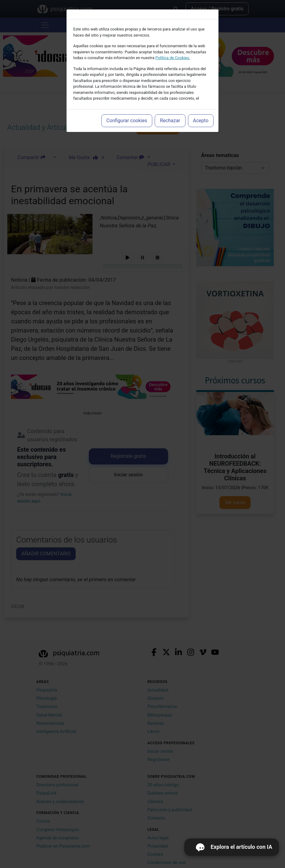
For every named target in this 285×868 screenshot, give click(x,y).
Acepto (201, 121)
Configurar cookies (127, 121)
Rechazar (170, 121)
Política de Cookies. (173, 58)
